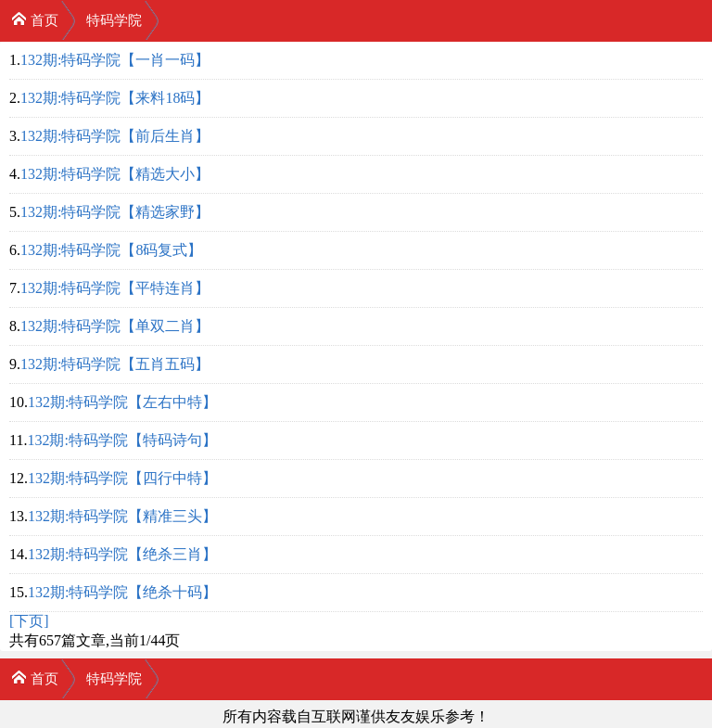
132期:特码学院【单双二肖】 (115, 326)
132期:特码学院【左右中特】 (122, 402)
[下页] (29, 621)
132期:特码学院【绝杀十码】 (122, 592)
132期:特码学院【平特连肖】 (115, 288)
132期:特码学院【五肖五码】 (115, 364)
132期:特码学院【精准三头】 (122, 516)
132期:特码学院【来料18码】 (115, 98)
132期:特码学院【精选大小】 (115, 174)
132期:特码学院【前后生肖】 (115, 136)
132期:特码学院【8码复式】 (111, 250)
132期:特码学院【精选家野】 (115, 212)
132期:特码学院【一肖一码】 (115, 60)
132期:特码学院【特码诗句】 (121, 440)
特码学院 (114, 20)
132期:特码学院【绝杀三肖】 (122, 554)
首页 (35, 19)
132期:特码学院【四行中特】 (122, 478)
